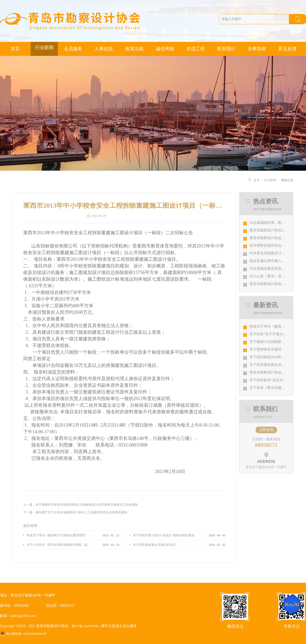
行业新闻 (270, 180)
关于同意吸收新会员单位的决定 (274, 365)
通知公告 (287, 180)
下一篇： (75, 512)
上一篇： (81, 505)
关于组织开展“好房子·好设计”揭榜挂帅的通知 (164, 535)
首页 (15, 49)
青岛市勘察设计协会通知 (269, 372)
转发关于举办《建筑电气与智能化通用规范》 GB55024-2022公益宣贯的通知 (59, 535)
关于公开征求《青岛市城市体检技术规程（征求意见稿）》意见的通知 (59, 545)
